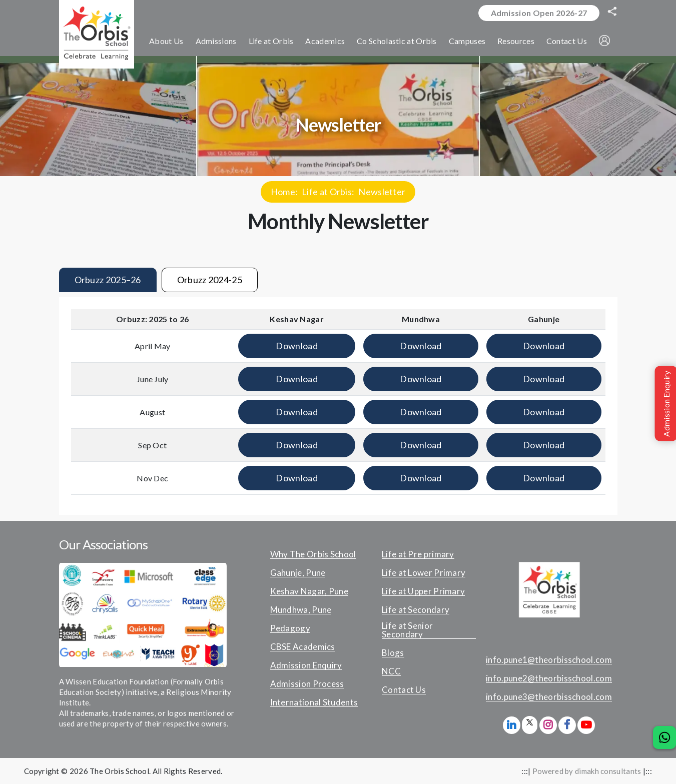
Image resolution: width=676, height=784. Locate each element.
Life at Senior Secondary (407, 630)
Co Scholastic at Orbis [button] (397, 41)
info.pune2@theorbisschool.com (549, 678)
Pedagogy (290, 628)
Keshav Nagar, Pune (309, 591)
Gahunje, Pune (298, 573)
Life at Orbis (327, 192)
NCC (391, 671)
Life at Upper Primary (423, 591)
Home (283, 192)
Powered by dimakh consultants (587, 771)
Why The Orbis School (313, 554)
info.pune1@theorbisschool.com (549, 660)
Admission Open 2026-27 (539, 13)
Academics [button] (325, 41)
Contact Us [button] (567, 41)
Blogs (393, 653)
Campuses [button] (467, 41)
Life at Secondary (416, 610)
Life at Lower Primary (424, 573)
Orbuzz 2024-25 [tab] (210, 280)
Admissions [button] (216, 41)
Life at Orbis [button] (271, 41)
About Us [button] (166, 41)
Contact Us (404, 690)
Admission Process (307, 684)
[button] (604, 41)
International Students (314, 702)
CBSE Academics (303, 647)
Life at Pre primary (418, 554)
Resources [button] (516, 41)
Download (296, 346)
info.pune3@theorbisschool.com (549, 697)
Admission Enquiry (306, 665)
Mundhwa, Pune (301, 610)
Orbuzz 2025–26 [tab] (108, 280)
